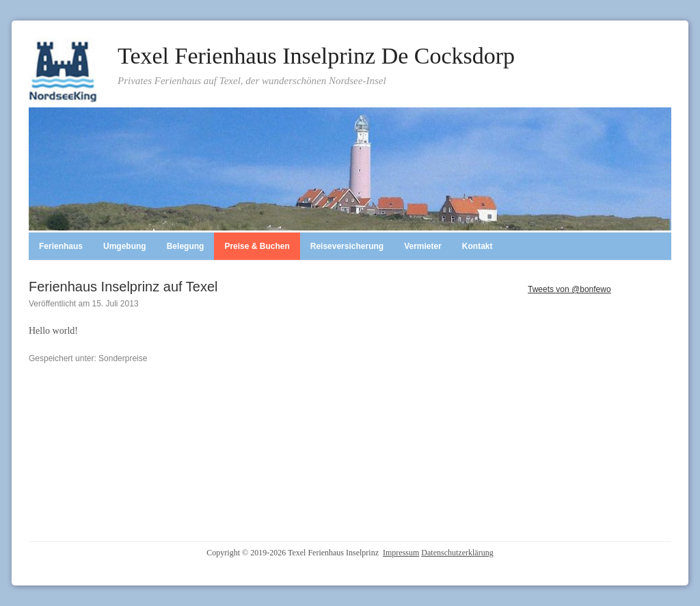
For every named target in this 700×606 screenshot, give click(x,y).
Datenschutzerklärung (457, 553)
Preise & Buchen (257, 246)
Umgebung (125, 246)
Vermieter (423, 246)
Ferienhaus (61, 246)
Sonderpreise (123, 358)
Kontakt (477, 246)
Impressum (401, 553)
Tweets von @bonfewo (569, 289)
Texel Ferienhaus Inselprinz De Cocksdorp (316, 56)
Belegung (186, 246)
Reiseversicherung (347, 246)
